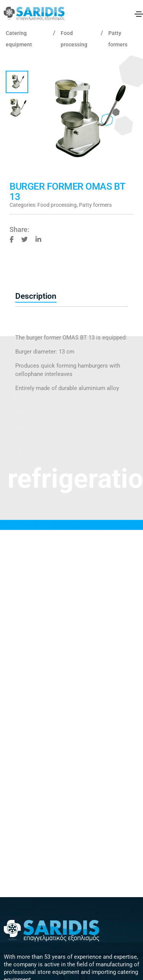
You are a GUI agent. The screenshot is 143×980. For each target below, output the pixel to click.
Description (36, 296)
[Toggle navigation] (139, 14)
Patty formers (95, 205)
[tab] (71, 297)
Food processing (57, 205)
